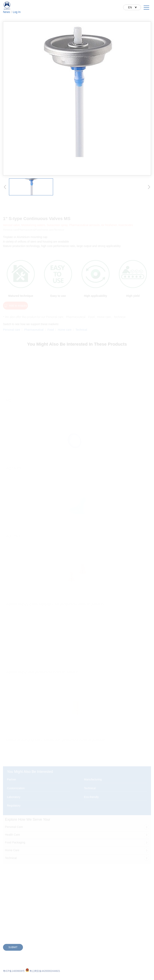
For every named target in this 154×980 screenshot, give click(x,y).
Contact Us (106, 877)
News (6, 12)
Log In (17, 12)
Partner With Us (57, 870)
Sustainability (107, 870)
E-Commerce (56, 877)
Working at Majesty (111, 884)
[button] (5, 191)
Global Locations (58, 884)
